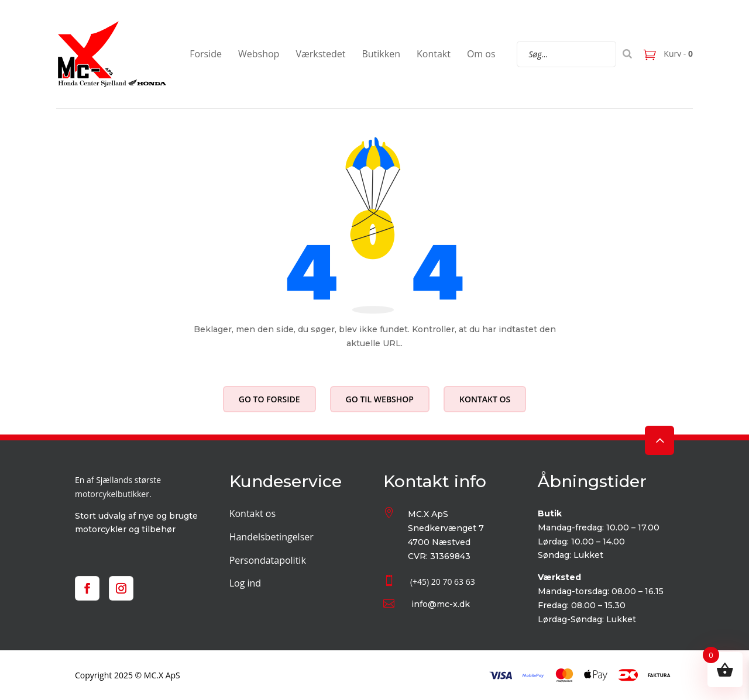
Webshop (259, 54)
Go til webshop (380, 399)
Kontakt (434, 54)
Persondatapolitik (268, 560)
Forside (206, 54)
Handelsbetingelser (272, 537)
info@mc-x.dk (441, 604)
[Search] (627, 54)
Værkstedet (320, 54)
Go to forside (269, 399)
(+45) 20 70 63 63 (443, 582)
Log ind (245, 583)
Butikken (381, 54)
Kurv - (677, 54)
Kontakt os (485, 399)
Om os (481, 54)
